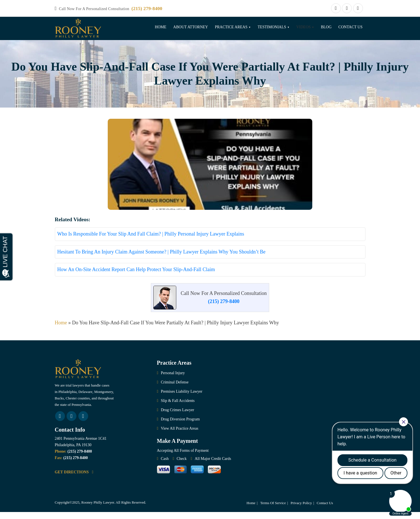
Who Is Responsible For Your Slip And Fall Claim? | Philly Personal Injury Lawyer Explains (151, 241)
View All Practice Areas (180, 435)
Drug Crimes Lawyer (178, 417)
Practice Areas (231, 27)
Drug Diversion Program (180, 426)
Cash (165, 466)
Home (160, 27)
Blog (326, 27)
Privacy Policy (301, 510)
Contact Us (350, 27)
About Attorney (191, 27)
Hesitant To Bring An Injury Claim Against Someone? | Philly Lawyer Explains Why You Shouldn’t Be (161, 259)
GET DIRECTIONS (74, 479)
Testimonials (272, 27)
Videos (303, 27)
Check (182, 466)
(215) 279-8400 (147, 9)
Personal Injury (173, 380)
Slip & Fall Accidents (178, 408)
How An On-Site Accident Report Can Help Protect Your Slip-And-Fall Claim (136, 276)
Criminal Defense (175, 389)
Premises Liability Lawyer (182, 398)
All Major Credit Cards (213, 466)
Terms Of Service (273, 510)
